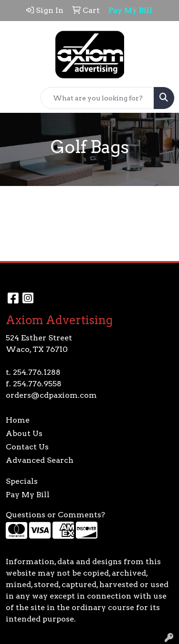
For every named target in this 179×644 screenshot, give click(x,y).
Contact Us (27, 447)
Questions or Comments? (55, 515)
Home (18, 420)
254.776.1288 (37, 372)
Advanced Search (40, 460)
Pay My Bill (28, 495)
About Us (24, 433)
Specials (22, 481)
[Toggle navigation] (15, 98)
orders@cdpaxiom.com (51, 395)
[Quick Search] (97, 98)
